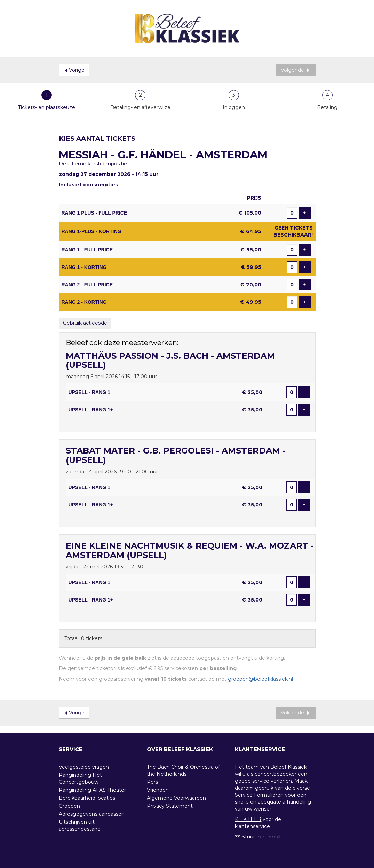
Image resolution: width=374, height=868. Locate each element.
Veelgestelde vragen (84, 767)
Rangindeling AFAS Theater (92, 790)
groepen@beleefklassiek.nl (260, 679)
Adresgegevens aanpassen (92, 814)
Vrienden (158, 790)
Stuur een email (258, 837)
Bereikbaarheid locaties (87, 798)
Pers (152, 782)
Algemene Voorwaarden (176, 798)
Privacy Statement (170, 806)
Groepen (69, 806)
